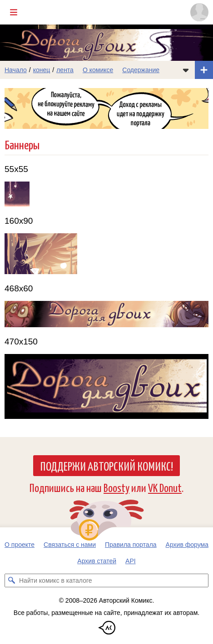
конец (42, 70)
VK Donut (165, 487)
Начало (16, 70)
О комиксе (98, 70)
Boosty (116, 487)
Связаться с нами (70, 545)
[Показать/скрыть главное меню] (14, 12)
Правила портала (131, 545)
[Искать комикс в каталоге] (11, 580)
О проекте (20, 545)
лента (65, 70)
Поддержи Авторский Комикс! (106, 466)
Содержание (141, 70)
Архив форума (187, 545)
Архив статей (97, 561)
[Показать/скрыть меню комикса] (186, 70)
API (131, 561)
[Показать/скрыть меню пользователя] (199, 12)
